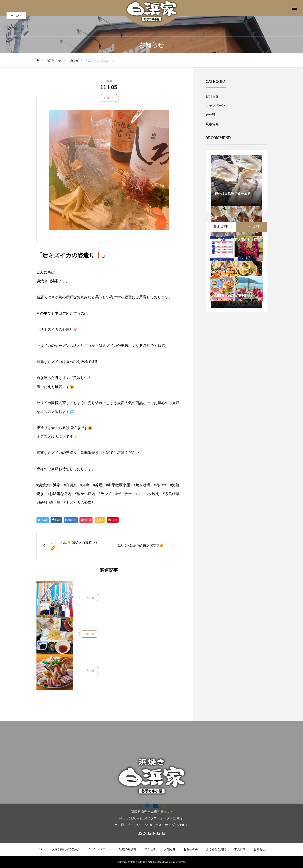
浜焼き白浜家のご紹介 (66, 849)
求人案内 (240, 849)
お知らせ (109, 98)
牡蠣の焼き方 (128, 849)
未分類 (210, 115)
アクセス (150, 849)
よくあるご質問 (216, 849)
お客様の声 (191, 849)
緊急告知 (212, 124)
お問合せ (259, 849)
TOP (41, 849)
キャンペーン (215, 106)
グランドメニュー (100, 849)
